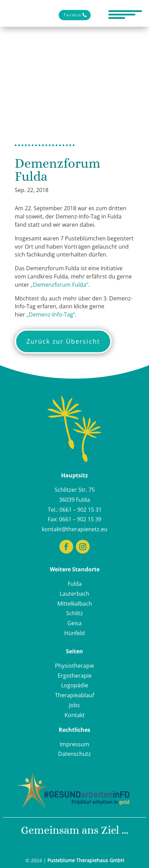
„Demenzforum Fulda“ (59, 285)
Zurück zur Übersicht (63, 341)
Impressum (74, 744)
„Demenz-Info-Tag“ (51, 314)
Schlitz (75, 613)
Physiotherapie (74, 666)
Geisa (74, 623)
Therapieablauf (74, 695)
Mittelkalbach (75, 604)
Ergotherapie (75, 676)
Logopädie (75, 685)
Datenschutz (74, 754)
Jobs (74, 705)
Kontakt (75, 715)
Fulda (75, 584)
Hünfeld (74, 633)
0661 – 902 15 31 (81, 510)
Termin (72, 15)
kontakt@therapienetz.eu (75, 529)
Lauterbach (74, 594)
